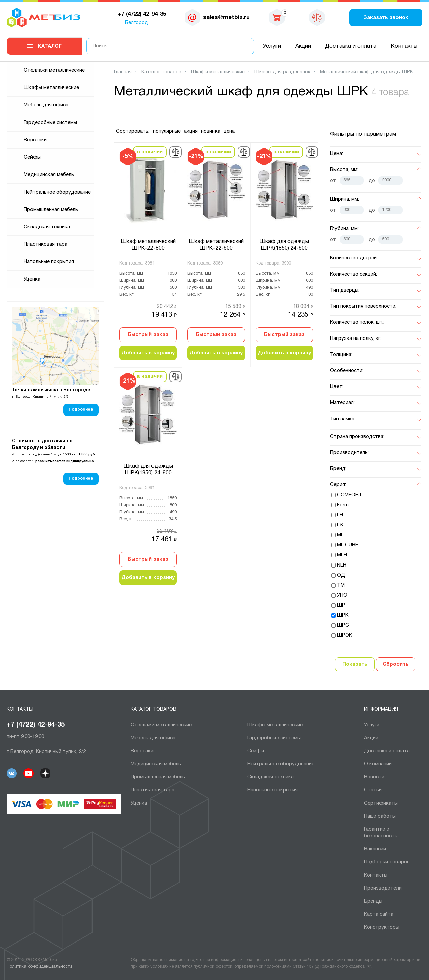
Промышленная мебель (51, 210)
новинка (211, 131)
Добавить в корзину (148, 353)
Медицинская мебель (49, 175)
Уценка (32, 279)
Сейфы (32, 157)
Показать (355, 664)
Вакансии (375, 849)
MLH (342, 555)
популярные (167, 131)
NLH (342, 565)
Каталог (50, 46)
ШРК (343, 615)
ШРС (343, 625)
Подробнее (81, 410)
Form (343, 505)
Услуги (272, 46)
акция (191, 131)
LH (340, 515)
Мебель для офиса (46, 105)
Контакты (404, 46)
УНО (342, 595)
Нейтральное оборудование (57, 192)
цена (229, 131)
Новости (374, 777)
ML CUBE (348, 545)
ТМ (341, 585)
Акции (303, 46)
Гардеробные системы (50, 123)
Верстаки (35, 140)
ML (340, 535)
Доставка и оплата (351, 46)
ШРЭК (344, 635)
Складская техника (47, 227)
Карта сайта (379, 914)
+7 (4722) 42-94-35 (36, 725)
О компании (378, 764)
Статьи (373, 790)
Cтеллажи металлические (54, 70)
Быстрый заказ (148, 335)
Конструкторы (382, 927)
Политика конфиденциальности (39, 967)
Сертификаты (381, 803)
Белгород (137, 23)
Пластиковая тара (46, 244)
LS (340, 525)
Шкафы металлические (51, 88)
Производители (383, 888)
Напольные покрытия (49, 262)
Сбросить (396, 664)
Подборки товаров (387, 862)
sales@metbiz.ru (226, 18)
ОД (341, 575)
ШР (341, 605)
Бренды (373, 901)
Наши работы (380, 816)
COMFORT (350, 495)
